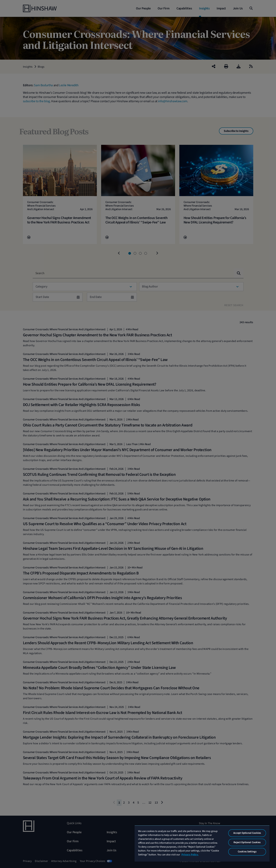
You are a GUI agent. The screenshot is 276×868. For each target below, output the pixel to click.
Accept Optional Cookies (247, 833)
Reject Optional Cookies (247, 842)
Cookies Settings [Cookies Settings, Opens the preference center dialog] (247, 852)
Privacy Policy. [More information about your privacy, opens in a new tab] (190, 855)
